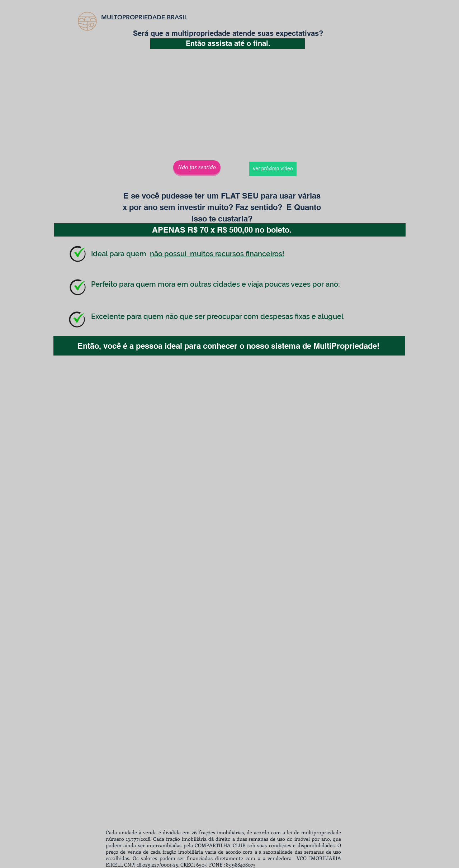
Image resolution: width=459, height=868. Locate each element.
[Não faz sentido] (197, 167)
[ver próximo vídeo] (273, 169)
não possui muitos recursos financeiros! (217, 254)
